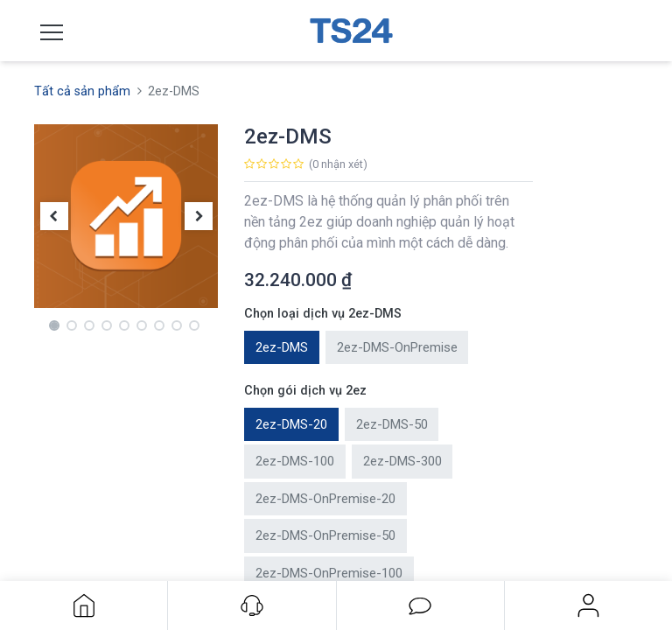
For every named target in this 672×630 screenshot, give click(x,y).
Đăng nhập (588, 605)
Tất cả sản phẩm (82, 91)
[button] (54, 217)
